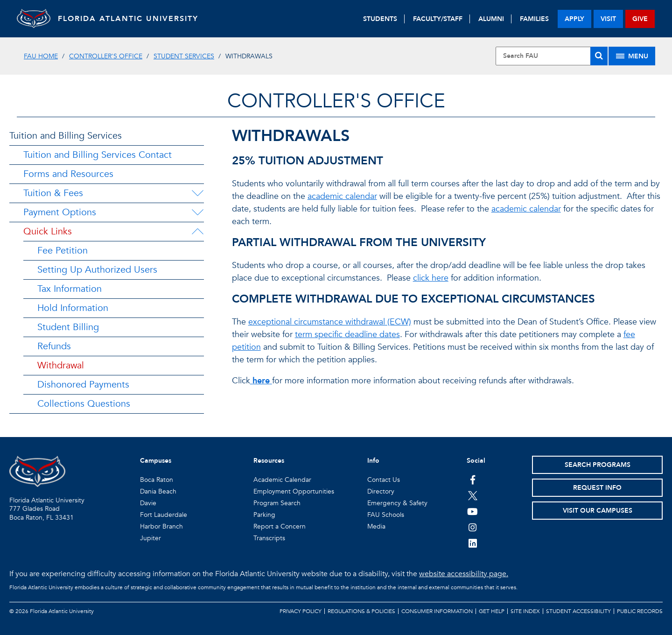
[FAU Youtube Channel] (472, 511)
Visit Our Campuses (598, 511)
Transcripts (269, 538)
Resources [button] (269, 461)
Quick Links (48, 231)
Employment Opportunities (294, 491)
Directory (381, 491)
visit (608, 19)
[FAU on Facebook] (472, 480)
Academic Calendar (282, 480)
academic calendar (342, 196)
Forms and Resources (68, 174)
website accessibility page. (464, 574)
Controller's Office (106, 56)
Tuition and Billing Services (66, 136)
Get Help (492, 611)
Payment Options (60, 212)
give (640, 19)
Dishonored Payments (83, 385)
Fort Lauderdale (164, 515)
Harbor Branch (161, 526)
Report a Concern (280, 526)
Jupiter (150, 538)
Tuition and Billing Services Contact (98, 155)
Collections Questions (84, 404)
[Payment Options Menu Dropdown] (197, 212)
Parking (264, 515)
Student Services (184, 56)
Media (376, 526)
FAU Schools (386, 515)
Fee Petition (63, 250)
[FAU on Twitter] (472, 495)
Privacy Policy (301, 611)
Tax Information (70, 289)
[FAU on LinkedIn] (472, 543)
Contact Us (384, 480)
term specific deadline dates (347, 335)
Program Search (277, 503)
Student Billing (68, 327)
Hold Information (73, 308)
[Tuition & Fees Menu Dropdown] (197, 193)
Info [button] (373, 461)
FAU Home (41, 56)
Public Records (640, 611)
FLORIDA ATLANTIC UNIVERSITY (134, 19)
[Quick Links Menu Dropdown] (197, 232)
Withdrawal (61, 365)
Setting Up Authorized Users (97, 270)
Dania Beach (158, 491)
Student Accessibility (578, 611)
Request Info (597, 488)
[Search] (599, 56)
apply (574, 19)
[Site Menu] (632, 56)
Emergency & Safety (397, 503)
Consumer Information (437, 611)
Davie (148, 503)
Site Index (525, 611)
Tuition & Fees (53, 193)
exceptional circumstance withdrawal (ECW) (330, 322)
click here (431, 278)
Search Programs (598, 465)
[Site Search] (552, 56)
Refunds (54, 346)
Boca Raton (157, 480)
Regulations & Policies (361, 611)
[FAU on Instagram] (472, 527)
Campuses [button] (156, 461)
